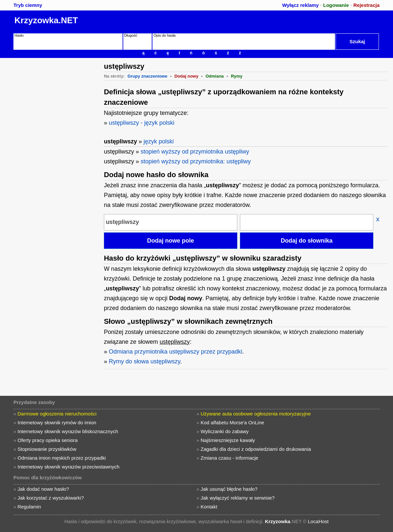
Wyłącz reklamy (300, 5)
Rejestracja (366, 5)
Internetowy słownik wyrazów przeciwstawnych (68, 467)
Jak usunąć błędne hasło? (229, 489)
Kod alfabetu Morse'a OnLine (232, 422)
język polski (159, 141)
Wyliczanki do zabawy (225, 431)
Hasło (19, 35)
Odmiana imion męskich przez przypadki (61, 458)
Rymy (236, 76)
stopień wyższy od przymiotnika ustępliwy (195, 152)
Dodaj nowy (186, 76)
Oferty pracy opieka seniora (47, 440)
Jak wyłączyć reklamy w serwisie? (238, 498)
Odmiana (215, 76)
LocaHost (318, 521)
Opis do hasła (164, 35)
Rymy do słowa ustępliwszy (145, 361)
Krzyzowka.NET (46, 20)
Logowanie (336, 5)
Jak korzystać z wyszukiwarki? (51, 498)
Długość (131, 35)
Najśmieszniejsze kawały (228, 440)
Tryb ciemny (28, 5)
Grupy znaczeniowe (147, 76)
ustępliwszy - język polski (142, 123)
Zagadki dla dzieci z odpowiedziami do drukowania (256, 449)
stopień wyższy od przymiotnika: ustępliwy (196, 161)
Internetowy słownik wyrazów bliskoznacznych (68, 431)
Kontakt (209, 507)
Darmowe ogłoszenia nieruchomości (57, 414)
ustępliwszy (120, 141)
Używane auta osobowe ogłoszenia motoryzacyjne (256, 414)
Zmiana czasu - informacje (229, 458)
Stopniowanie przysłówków (47, 449)
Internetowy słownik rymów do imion (57, 422)
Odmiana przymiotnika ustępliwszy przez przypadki (176, 352)
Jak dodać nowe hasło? (43, 489)
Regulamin (29, 507)
